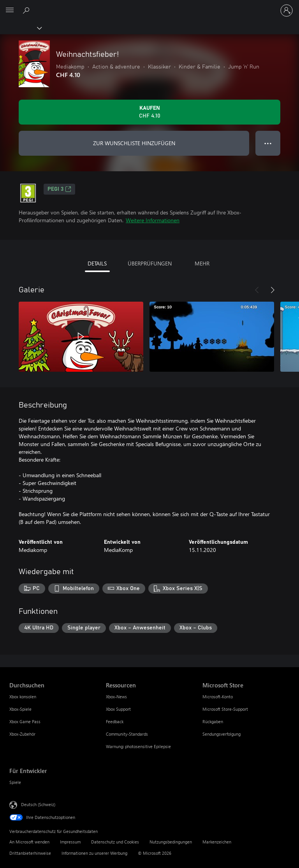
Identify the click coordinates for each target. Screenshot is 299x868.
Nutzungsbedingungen (171, 842)
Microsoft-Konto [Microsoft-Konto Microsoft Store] (218, 697)
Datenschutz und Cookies (115, 842)
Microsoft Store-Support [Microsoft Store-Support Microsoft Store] (225, 709)
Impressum (70, 842)
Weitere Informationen (153, 220)
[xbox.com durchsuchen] (27, 10)
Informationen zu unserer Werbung (94, 853)
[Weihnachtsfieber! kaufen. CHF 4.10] (149, 112)
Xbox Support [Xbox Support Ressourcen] (118, 709)
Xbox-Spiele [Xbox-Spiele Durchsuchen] (20, 709)
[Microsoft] (149, 6)
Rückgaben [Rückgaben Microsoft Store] (213, 721)
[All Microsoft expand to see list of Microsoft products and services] (10, 11)
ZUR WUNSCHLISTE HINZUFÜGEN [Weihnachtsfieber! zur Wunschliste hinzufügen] (134, 143)
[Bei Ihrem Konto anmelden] (287, 11)
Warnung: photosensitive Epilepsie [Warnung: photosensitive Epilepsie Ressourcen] (138, 746)
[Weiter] (273, 290)
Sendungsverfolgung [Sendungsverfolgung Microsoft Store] (222, 734)
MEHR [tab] (202, 263)
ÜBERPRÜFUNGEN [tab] (150, 263)
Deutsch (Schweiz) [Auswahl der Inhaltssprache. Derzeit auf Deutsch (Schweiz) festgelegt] (38, 804)
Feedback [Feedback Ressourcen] (115, 721)
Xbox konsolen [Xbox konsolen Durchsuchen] (23, 697)
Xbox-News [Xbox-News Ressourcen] (116, 697)
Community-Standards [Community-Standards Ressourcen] (127, 734)
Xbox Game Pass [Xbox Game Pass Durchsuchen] (25, 721)
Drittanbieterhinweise (30, 853)
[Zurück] (257, 290)
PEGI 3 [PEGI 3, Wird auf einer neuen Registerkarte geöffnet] (59, 189)
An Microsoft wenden (29, 842)
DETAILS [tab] (97, 263)
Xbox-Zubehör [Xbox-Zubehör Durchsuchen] (22, 734)
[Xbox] (20, 28)
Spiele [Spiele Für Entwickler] (15, 782)
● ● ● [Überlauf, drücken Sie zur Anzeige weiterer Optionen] (268, 143)
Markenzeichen (217, 842)
